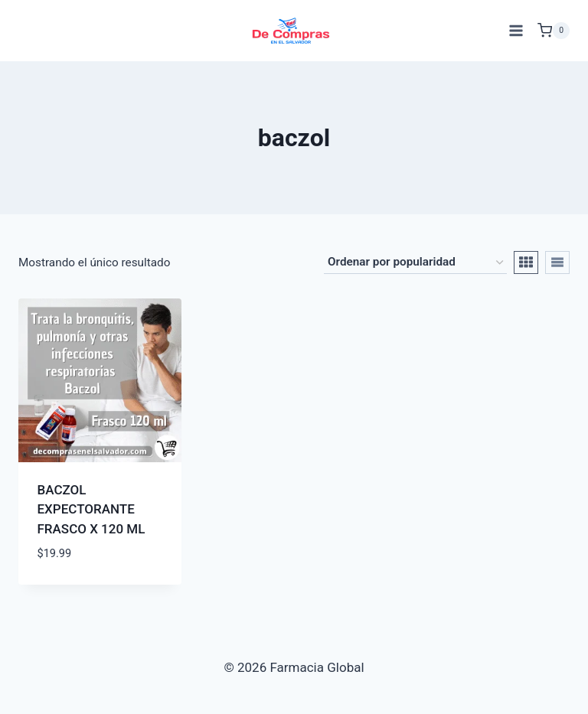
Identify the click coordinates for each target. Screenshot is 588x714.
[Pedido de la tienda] (415, 262)
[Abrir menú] (516, 30)
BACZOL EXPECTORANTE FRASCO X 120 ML (91, 509)
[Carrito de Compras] (554, 31)
